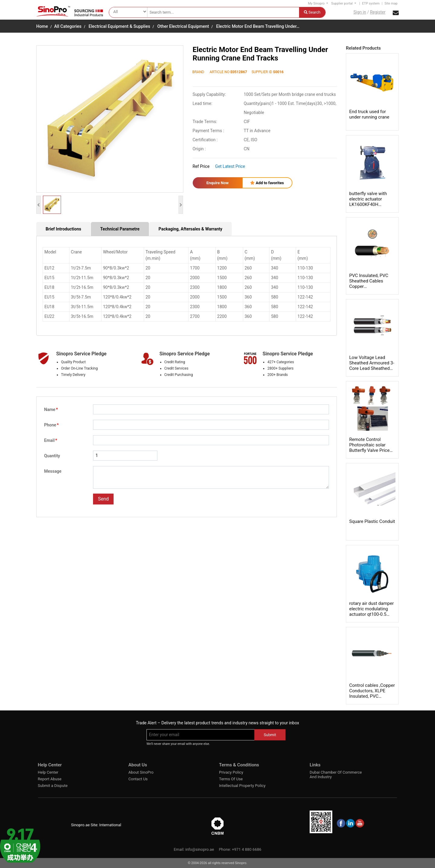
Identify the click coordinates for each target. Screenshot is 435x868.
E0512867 (239, 72)
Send (103, 499)
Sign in (360, 12)
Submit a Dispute (53, 786)
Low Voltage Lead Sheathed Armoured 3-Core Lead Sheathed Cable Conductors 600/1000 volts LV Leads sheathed (372, 371)
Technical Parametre (120, 229)
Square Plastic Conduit (372, 521)
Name (51, 410)
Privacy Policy (231, 772)
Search (312, 12)
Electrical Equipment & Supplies (119, 26)
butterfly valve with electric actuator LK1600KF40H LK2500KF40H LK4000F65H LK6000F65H (368, 207)
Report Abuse (50, 779)
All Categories (68, 26)
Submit (270, 735)
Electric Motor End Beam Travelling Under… (258, 26)
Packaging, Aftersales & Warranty (190, 229)
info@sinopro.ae (200, 849)
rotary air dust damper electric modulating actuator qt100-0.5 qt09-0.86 (372, 612)
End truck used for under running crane (369, 114)
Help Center (48, 772)
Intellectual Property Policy (242, 786)
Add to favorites (267, 183)
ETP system (371, 3)
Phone (51, 425)
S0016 (278, 72)
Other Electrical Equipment (183, 26)
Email (51, 440)
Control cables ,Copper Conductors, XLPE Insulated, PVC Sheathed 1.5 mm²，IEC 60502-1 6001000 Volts (372, 699)
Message (53, 471)
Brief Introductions (63, 229)
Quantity (52, 456)
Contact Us (138, 779)
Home (42, 26)
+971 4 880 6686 (247, 849)
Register (378, 12)
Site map (391, 3)
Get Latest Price (230, 166)
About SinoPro (141, 772)
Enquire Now (217, 183)
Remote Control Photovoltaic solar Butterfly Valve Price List (369, 448)
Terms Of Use (231, 779)
